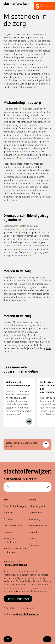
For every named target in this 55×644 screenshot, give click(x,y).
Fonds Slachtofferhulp (18, 599)
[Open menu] (8, 639)
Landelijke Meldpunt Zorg (17, 338)
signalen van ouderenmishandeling (26, 285)
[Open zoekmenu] (47, 639)
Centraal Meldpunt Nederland (19, 322)
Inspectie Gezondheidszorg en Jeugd (22, 342)
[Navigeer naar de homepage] (16, 4)
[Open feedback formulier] (46, 445)
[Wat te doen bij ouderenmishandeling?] (29, 421)
